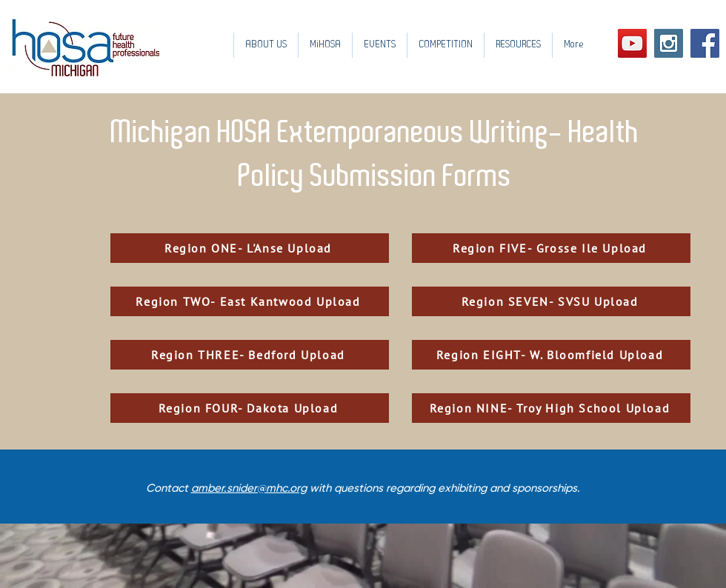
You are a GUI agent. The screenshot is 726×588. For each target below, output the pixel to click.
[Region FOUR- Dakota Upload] (250, 408)
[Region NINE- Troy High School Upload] (551, 408)
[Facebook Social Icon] (705, 43)
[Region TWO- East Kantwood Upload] (250, 301)
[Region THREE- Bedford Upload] (250, 355)
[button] (379, 45)
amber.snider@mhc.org (249, 488)
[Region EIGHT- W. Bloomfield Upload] (551, 355)
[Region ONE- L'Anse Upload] (250, 248)
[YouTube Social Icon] (632, 43)
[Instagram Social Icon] (669, 43)
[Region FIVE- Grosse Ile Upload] (551, 248)
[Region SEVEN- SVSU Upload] (551, 301)
